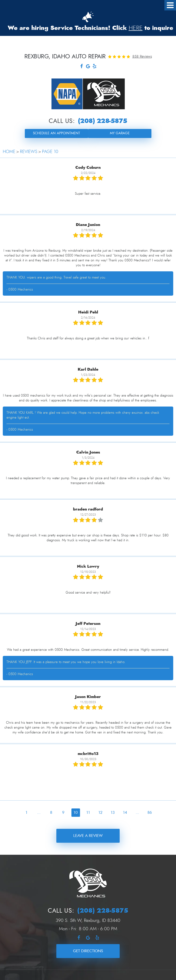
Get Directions (88, 951)
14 (125, 812)
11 (88, 812)
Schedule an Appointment (56, 133)
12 (100, 812)
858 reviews (142, 56)
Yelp (95, 67)
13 (113, 812)
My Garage (120, 133)
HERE (136, 28)
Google (88, 67)
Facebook (82, 67)
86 (150, 812)
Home (9, 152)
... (39, 812)
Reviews (29, 152)
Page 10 (50, 152)
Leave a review (88, 836)
